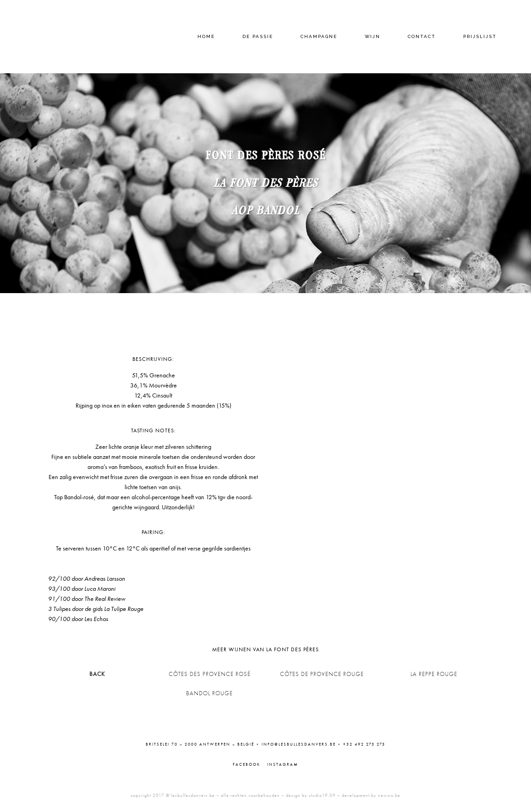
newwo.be (389, 795)
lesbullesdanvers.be (193, 795)
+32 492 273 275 (364, 744)
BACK (97, 674)
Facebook (246, 764)
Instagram (283, 764)
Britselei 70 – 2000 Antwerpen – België (200, 744)
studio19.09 (322, 795)
